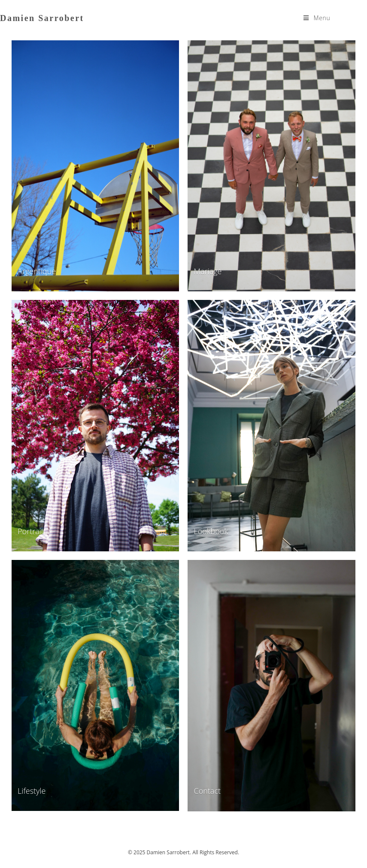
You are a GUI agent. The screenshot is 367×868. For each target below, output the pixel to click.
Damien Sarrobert (42, 18)
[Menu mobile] (317, 18)
